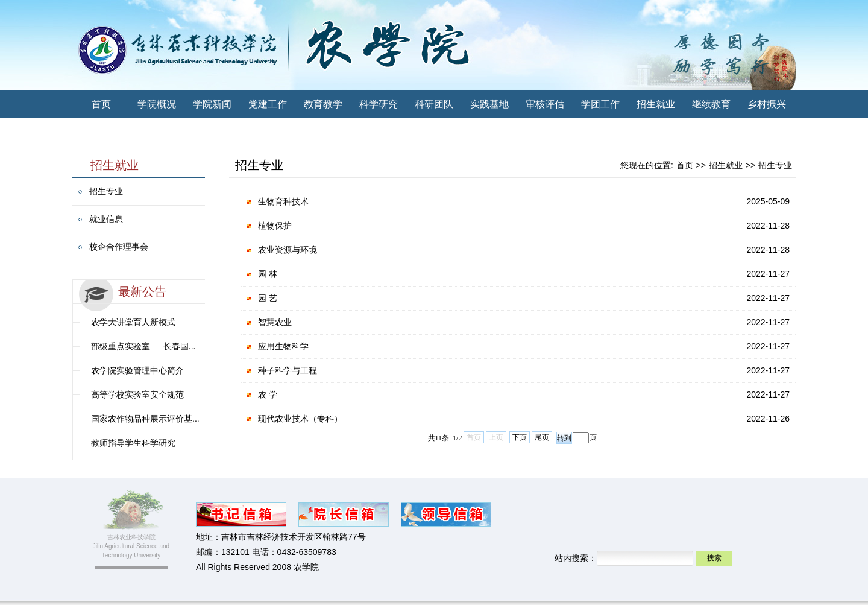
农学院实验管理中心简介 (137, 370)
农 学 (268, 394)
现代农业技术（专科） (300, 419)
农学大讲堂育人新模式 (133, 322)
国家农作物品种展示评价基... (145, 419)
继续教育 (711, 104)
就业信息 (106, 219)
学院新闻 (212, 104)
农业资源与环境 (288, 250)
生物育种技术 (283, 201)
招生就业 (656, 104)
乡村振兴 (767, 104)
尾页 (542, 437)
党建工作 (268, 104)
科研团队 (434, 104)
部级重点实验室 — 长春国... (143, 346)
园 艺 (268, 298)
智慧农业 (275, 322)
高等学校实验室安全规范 (137, 394)
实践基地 (489, 104)
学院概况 (157, 104)
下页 (520, 437)
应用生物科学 (283, 346)
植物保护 (275, 226)
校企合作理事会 (119, 247)
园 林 (268, 274)
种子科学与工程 (288, 370)
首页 (101, 104)
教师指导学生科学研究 (133, 443)
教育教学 (323, 104)
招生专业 (106, 191)
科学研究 (379, 104)
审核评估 (545, 104)
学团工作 (600, 104)
